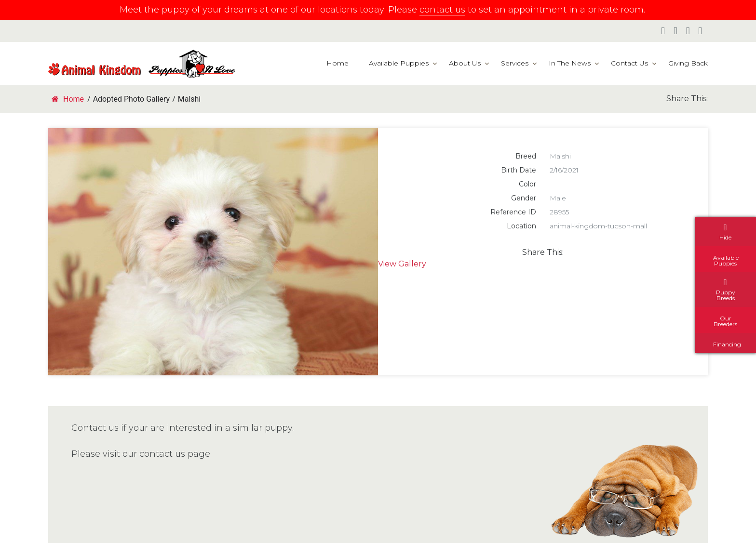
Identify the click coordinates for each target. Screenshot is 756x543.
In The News (570, 63)
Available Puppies (399, 63)
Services (515, 63)
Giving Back (688, 63)
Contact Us (629, 63)
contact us (442, 10)
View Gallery (402, 264)
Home (337, 63)
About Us (465, 63)
